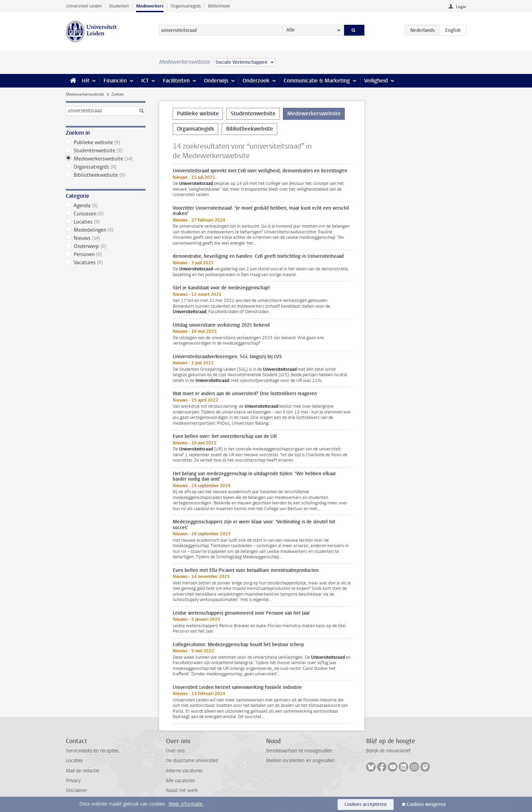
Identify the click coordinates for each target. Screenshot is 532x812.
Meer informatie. (186, 804)
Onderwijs (216, 81)
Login (461, 7)
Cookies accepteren (366, 804)
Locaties (106, 222)
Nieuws (106, 238)
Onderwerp (106, 246)
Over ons (175, 751)
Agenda (106, 206)
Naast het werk (182, 790)
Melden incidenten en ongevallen (300, 761)
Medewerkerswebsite (85, 94)
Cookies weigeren (426, 804)
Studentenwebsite (106, 151)
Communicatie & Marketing (317, 81)
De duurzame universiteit (192, 761)
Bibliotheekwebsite (106, 175)
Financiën (115, 81)
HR (85, 81)
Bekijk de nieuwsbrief (388, 751)
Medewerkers (150, 6)
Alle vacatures (180, 781)
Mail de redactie (82, 771)
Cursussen (106, 214)
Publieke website (106, 142)
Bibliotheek (219, 6)
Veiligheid (376, 81)
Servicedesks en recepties (92, 751)
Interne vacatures (184, 771)
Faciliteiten (176, 81)
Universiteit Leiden (84, 6)
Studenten (119, 6)
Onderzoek (256, 81)
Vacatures (106, 263)
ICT (145, 81)
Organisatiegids (186, 6)
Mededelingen (106, 230)
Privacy (73, 781)
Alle (291, 30)
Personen (106, 254)
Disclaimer (77, 790)
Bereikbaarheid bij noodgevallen (299, 751)
